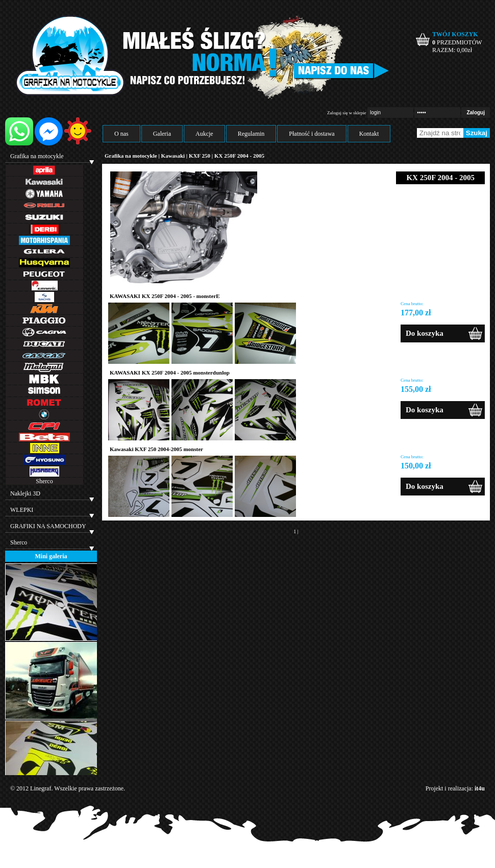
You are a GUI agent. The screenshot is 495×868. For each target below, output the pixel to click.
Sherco (44, 481)
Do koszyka (425, 333)
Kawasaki (173, 156)
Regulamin (251, 134)
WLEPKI (22, 510)
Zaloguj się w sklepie (347, 113)
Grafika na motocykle (37, 156)
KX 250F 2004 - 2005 (239, 156)
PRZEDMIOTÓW (457, 42)
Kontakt (369, 134)
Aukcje (204, 134)
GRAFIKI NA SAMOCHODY (48, 526)
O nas (121, 134)
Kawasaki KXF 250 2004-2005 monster (156, 449)
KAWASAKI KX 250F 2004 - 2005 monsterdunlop (170, 373)
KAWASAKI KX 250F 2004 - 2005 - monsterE (165, 296)
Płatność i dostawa (312, 134)
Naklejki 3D (25, 493)
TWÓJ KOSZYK (455, 34)
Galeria (162, 134)
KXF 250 (200, 156)
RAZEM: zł (452, 50)
